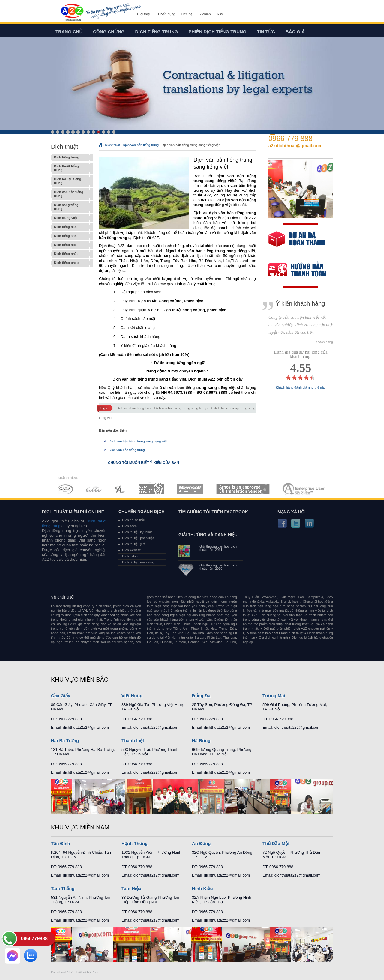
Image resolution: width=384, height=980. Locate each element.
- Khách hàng (323, 342)
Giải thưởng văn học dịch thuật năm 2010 (218, 567)
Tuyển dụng (166, 14)
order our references (302, 271)
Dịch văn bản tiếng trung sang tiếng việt (138, 441)
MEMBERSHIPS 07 (304, 489)
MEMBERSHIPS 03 (120, 489)
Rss (220, 14)
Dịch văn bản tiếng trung (71, 194)
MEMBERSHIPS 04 (151, 489)
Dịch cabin (130, 556)
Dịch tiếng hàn (71, 227)
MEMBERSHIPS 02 (94, 489)
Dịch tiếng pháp (71, 263)
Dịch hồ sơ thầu (134, 520)
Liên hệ (187, 14)
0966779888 (34, 938)
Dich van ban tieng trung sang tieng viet (183, 408)
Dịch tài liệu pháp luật (138, 538)
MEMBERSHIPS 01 (65, 489)
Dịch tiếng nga (71, 245)
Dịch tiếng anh (71, 236)
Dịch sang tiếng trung (71, 207)
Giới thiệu (144, 14)
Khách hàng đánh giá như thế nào (301, 388)
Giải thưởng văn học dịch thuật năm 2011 (218, 548)
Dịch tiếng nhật (71, 254)
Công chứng (109, 32)
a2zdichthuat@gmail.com (296, 146)
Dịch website (132, 550)
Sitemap (205, 14)
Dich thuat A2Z (62, 972)
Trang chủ (69, 32)
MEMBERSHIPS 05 (190, 489)
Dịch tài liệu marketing (138, 562)
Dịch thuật (112, 145)
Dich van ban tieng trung (135, 408)
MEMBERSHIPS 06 (243, 489)
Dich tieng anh (72, 13)
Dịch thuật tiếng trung (71, 168)
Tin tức (266, 32)
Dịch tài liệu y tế (134, 544)
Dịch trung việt (71, 218)
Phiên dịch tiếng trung (218, 32)
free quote (297, 243)
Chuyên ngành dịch (142, 512)
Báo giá (295, 32)
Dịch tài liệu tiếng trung (71, 181)
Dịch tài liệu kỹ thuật (137, 532)
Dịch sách (129, 526)
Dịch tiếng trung (157, 32)
